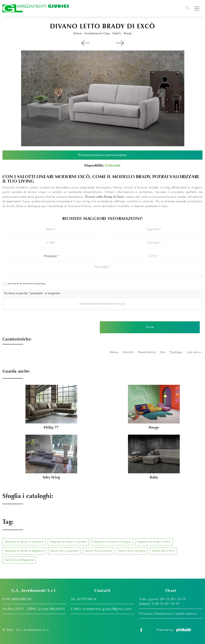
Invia (150, 327)
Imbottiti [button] (128, 352)
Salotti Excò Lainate (98, 551)
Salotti (117, 33)
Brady (128, 33)
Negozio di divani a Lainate (68, 542)
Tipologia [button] (176, 352)
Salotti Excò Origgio (132, 551)
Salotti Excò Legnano (65, 551)
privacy (42, 284)
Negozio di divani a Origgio (112, 542)
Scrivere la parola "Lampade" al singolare (32, 293)
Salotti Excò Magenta (19, 560)
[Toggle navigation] (187, 8)
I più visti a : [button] (194, 352)
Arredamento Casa (97, 33)
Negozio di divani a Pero (154, 542)
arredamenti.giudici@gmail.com (107, 609)
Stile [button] (163, 352)
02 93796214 (87, 599)
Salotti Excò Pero (163, 551)
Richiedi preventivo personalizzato (103, 155)
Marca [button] (114, 352)
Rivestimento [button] (147, 352)
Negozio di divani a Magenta (24, 551)
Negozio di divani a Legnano (24, 542)
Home (77, 33)
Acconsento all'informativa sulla (27, 284)
